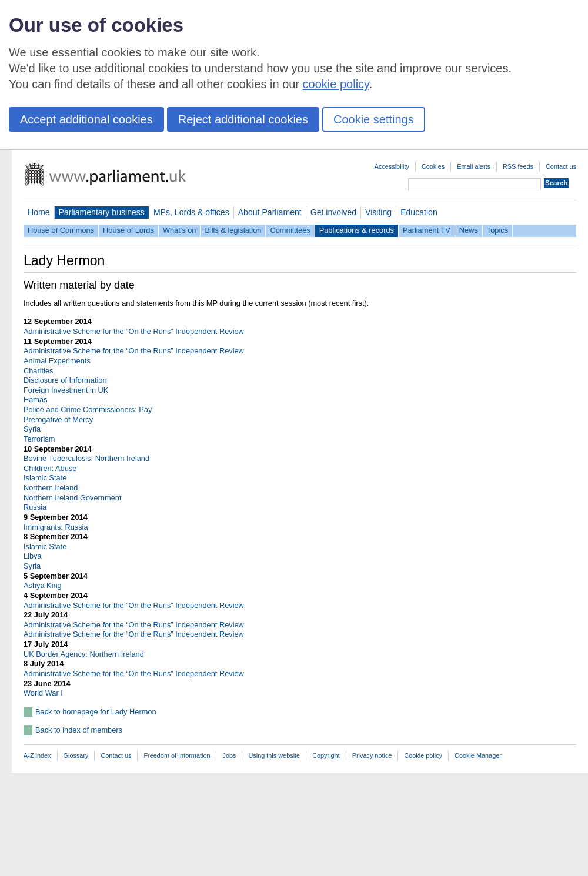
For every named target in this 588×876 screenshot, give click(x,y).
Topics (497, 230)
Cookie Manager (478, 755)
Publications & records (357, 230)
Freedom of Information (177, 755)
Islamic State (45, 478)
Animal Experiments (57, 361)
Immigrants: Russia (56, 527)
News (469, 230)
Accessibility (392, 166)
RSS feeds (518, 166)
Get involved (333, 212)
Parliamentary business (102, 212)
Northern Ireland (51, 488)
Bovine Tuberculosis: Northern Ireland (86, 458)
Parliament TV (427, 230)
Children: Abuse (50, 468)
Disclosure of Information (65, 380)
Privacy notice (372, 755)
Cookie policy (423, 755)
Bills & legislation (233, 230)
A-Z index (37, 755)
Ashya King (43, 585)
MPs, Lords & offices (191, 212)
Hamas (36, 399)
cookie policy (336, 84)
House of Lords (128, 230)
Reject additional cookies (243, 119)
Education (419, 212)
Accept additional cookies (86, 119)
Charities (39, 371)
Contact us (561, 166)
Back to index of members (79, 730)
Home (39, 212)
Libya (33, 556)
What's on (180, 230)
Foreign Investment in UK (66, 390)
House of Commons (61, 230)
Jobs (229, 755)
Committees (290, 230)
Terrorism (39, 439)
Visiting (378, 212)
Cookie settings (374, 119)
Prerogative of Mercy (58, 419)
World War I (43, 693)
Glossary (76, 755)
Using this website (274, 755)
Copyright (326, 755)
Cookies (433, 166)
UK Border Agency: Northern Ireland (84, 654)
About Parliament (270, 212)
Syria (32, 429)
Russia (35, 507)
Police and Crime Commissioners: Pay (88, 409)
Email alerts (474, 166)
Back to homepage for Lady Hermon (96, 712)
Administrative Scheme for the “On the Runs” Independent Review (134, 331)
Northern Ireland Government (72, 498)
